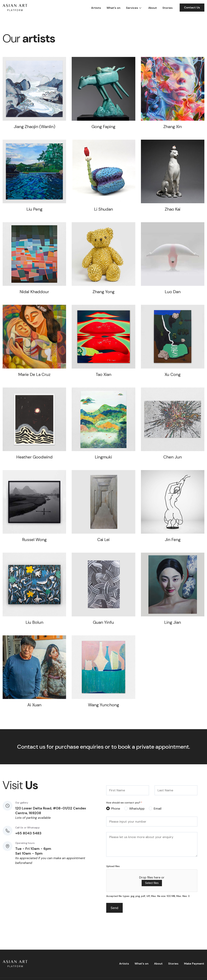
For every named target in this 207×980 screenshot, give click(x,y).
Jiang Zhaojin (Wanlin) (34, 127)
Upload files (113, 866)
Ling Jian (173, 622)
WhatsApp (137, 809)
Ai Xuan (34, 705)
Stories (168, 8)
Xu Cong (173, 374)
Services (132, 8)
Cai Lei (103, 540)
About (153, 8)
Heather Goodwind (34, 457)
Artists (96, 8)
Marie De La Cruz (34, 374)
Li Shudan (103, 209)
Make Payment (194, 964)
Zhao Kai (173, 209)
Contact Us (192, 7)
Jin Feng (173, 540)
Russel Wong (34, 540)
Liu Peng (34, 209)
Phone (116, 809)
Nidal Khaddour (34, 292)
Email (158, 809)
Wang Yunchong (103, 705)
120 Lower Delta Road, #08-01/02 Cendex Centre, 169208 (51, 811)
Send (114, 908)
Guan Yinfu (103, 622)
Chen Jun (173, 457)
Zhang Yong (103, 292)
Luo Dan (173, 292)
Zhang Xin (173, 127)
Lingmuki (103, 457)
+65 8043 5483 (28, 833)
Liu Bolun (34, 622)
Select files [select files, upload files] (152, 883)
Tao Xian (103, 374)
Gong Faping (103, 127)
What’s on (113, 8)
